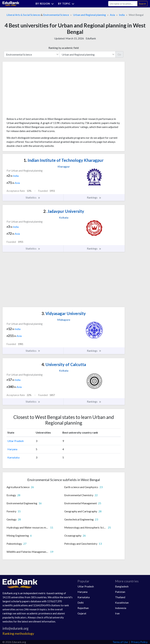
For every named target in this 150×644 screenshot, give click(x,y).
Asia (112, 15)
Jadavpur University (64, 211)
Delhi (81, 602)
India (122, 15)
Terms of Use (120, 642)
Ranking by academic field (64, 48)
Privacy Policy (139, 642)
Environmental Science (56, 15)
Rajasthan (83, 608)
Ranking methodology (18, 633)
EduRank (91, 38)
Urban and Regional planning (89, 15)
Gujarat (82, 613)
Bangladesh (122, 586)
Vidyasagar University (64, 313)
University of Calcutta (64, 364)
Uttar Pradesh (16, 441)
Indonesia (121, 608)
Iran (117, 613)
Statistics (33, 197)
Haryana (12, 449)
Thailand (120, 597)
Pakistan (120, 592)
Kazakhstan (122, 602)
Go (119, 54)
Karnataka (13, 457)
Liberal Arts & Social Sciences (23, 15)
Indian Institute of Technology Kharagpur (64, 160)
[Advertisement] (32, 91)
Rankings (94, 197)
